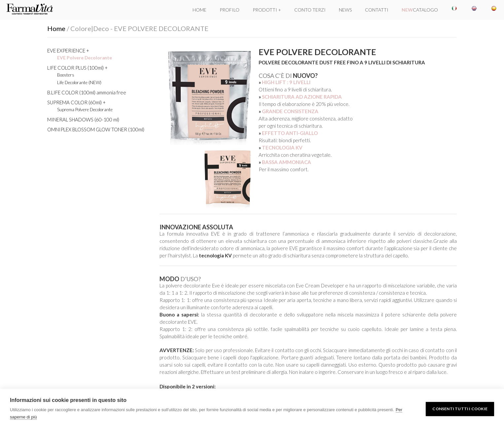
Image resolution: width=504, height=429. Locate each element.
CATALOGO (420, 10)
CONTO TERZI (310, 10)
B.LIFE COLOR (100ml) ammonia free (87, 92)
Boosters (66, 75)
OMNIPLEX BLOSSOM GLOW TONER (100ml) (96, 129)
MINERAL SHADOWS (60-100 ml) (83, 119)
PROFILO (230, 10)
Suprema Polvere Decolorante (85, 110)
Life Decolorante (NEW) (79, 82)
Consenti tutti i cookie (460, 409)
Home (56, 28)
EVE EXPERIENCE (66, 50)
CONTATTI (377, 10)
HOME (199, 10)
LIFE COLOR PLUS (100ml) (75, 68)
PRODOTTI (265, 10)
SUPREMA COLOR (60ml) (74, 102)
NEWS (345, 10)
